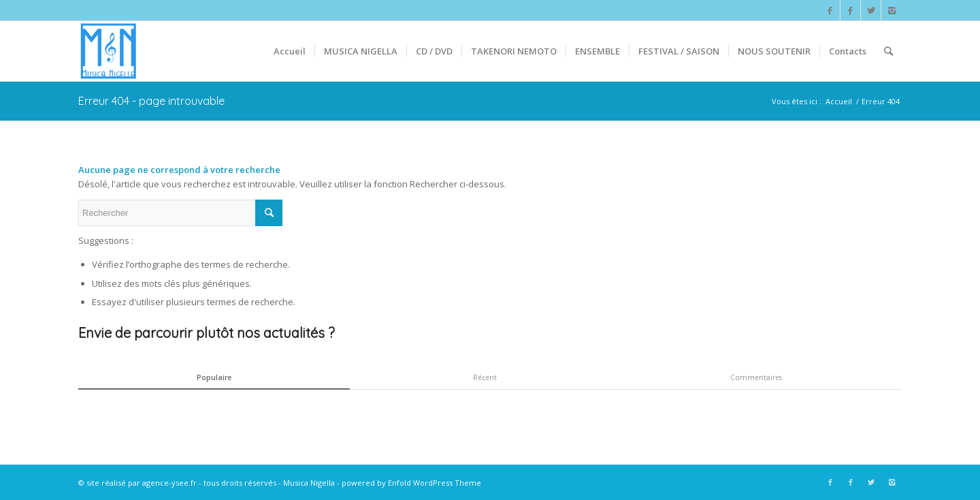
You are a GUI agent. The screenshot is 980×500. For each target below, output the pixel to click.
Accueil (839, 101)
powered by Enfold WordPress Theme (411, 483)
